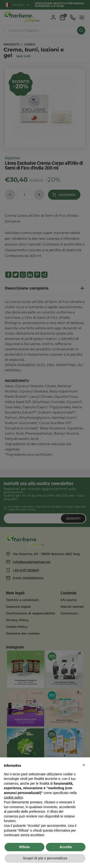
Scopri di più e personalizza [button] (45, 858)
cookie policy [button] (13, 797)
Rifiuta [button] (24, 847)
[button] (84, 765)
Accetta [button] (66, 847)
